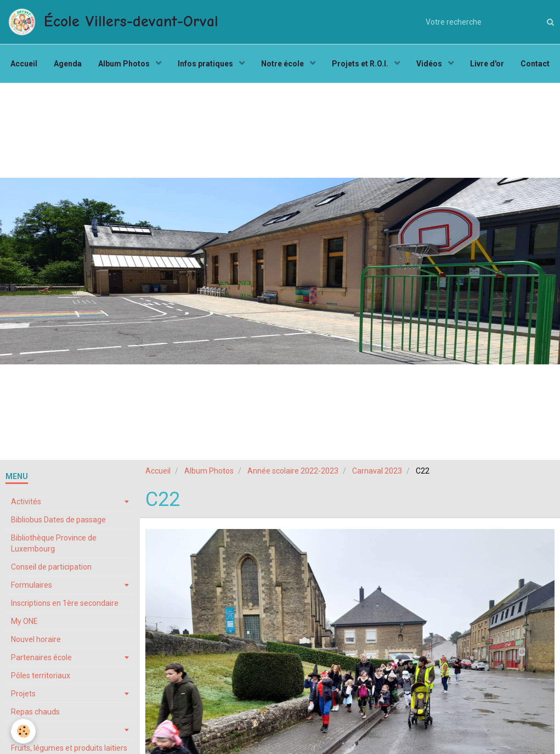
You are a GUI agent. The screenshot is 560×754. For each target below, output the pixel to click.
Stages (23, 730)
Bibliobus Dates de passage (58, 520)
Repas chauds (35, 712)
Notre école (283, 64)
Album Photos (125, 64)
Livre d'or (487, 64)
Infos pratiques (206, 64)
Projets (23, 694)
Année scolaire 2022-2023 (293, 471)
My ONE (24, 621)
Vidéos (430, 64)
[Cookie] (23, 731)
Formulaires (32, 585)
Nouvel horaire (36, 639)
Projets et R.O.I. (361, 64)
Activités (26, 502)
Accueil (24, 64)
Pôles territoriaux (41, 676)
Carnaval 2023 (377, 471)
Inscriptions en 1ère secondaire (65, 603)
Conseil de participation (51, 567)
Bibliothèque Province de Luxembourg (54, 543)
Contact (535, 64)
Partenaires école (41, 657)
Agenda (68, 64)
